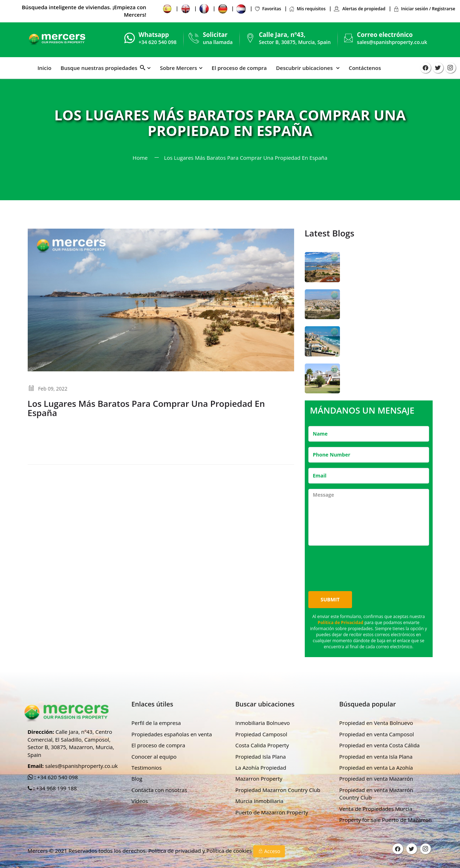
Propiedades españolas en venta (172, 734)
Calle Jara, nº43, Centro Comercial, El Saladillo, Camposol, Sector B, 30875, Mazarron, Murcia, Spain (71, 743)
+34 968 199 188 (56, 788)
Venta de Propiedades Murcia (376, 809)
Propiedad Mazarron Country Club (278, 790)
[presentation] (362, 565)
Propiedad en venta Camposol (377, 734)
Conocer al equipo (154, 757)
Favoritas (268, 9)
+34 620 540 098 (57, 777)
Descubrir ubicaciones (305, 68)
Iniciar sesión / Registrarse (424, 9)
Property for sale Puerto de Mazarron (386, 820)
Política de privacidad (175, 851)
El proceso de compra (239, 68)
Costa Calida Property (262, 745)
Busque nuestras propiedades (103, 68)
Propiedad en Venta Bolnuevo (376, 723)
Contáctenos (365, 68)
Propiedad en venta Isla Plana (376, 757)
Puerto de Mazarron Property (272, 812)
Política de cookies (230, 851)
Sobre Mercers (178, 68)
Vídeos (140, 801)
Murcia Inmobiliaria (259, 801)
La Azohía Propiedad (261, 768)
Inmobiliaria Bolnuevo (263, 723)
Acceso (269, 851)
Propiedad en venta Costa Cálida (379, 745)
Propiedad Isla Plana (261, 757)
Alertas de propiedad (359, 9)
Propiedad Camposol (261, 734)
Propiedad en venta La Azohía (376, 768)
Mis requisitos (307, 9)
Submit (330, 599)
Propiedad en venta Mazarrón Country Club (376, 794)
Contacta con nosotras (159, 790)
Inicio (45, 68)
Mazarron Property (259, 779)
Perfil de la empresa (156, 723)
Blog (137, 779)
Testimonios (147, 768)
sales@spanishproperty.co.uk (392, 42)
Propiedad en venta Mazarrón (376, 779)
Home (140, 158)
